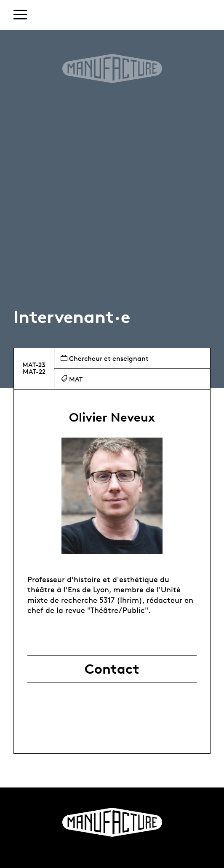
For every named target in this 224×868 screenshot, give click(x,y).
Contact (112, 669)
